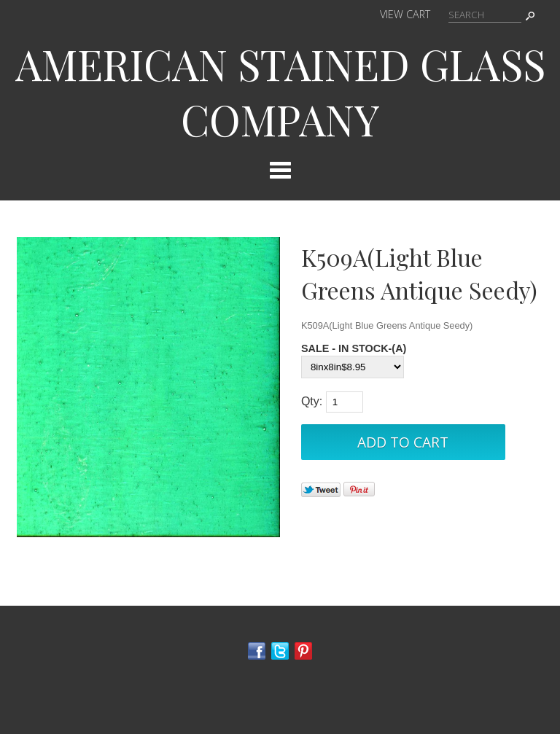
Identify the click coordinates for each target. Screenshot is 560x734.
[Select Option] (353, 367)
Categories (280, 170)
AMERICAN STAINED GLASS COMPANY (280, 91)
